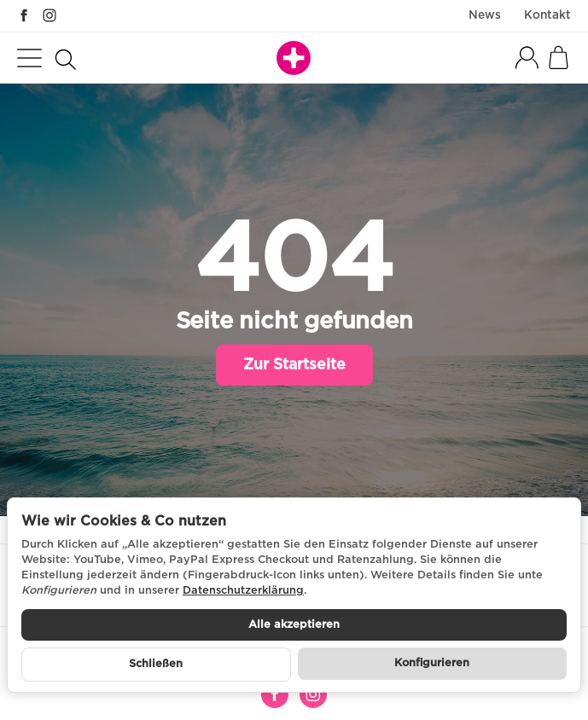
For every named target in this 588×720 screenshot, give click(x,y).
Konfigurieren (432, 663)
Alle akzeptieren (294, 625)
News (485, 15)
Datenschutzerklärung (243, 591)
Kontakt (547, 15)
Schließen (156, 664)
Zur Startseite (294, 365)
